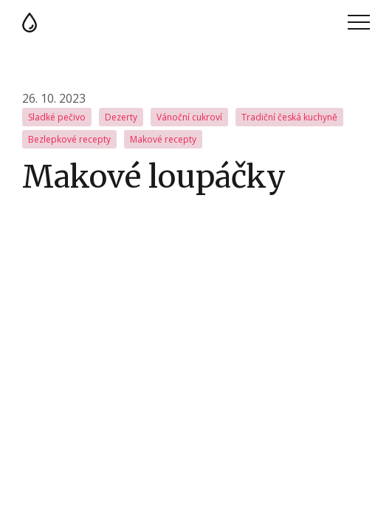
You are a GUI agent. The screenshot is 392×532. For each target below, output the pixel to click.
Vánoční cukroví (189, 117)
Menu (359, 22)
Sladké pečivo (57, 117)
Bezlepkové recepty (69, 139)
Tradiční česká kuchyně (289, 117)
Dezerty (121, 117)
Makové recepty (163, 139)
